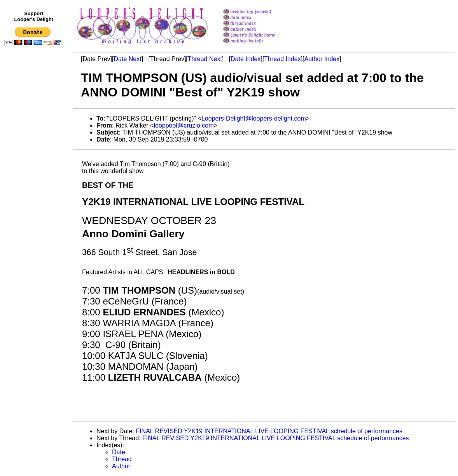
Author (121, 466)
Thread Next (205, 59)
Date (119, 452)
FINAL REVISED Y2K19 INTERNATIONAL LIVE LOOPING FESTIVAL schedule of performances (269, 431)
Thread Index (282, 59)
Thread (122, 459)
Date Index (246, 59)
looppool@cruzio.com (184, 125)
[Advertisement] (34, 209)
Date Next (127, 59)
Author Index (322, 59)
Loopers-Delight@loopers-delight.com (254, 118)
